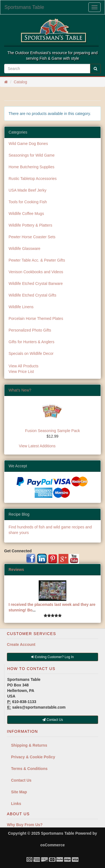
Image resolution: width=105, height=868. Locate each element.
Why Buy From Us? (25, 825)
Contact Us (21, 780)
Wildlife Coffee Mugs (26, 214)
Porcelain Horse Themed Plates (36, 318)
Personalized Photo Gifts (30, 330)
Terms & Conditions (29, 769)
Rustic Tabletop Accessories (33, 179)
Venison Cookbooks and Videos (36, 272)
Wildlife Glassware (24, 249)
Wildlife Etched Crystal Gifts (32, 295)
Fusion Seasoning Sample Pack (53, 431)
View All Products (23, 366)
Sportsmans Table (24, 7)
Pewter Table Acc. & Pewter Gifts (37, 260)
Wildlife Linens (21, 307)
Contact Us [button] (53, 720)
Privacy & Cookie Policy (33, 757)
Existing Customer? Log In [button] (53, 657)
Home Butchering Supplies (32, 167)
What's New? (20, 390)
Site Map (19, 792)
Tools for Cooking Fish (28, 202)
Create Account (21, 644)
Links (16, 804)
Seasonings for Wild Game (32, 155)
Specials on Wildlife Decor (31, 353)
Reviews (16, 570)
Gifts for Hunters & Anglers (32, 342)
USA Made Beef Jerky (27, 190)
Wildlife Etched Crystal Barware (36, 284)
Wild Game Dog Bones (28, 144)
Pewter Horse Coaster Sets (32, 237)
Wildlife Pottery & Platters (30, 225)
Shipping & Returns (29, 745)
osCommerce (53, 845)
